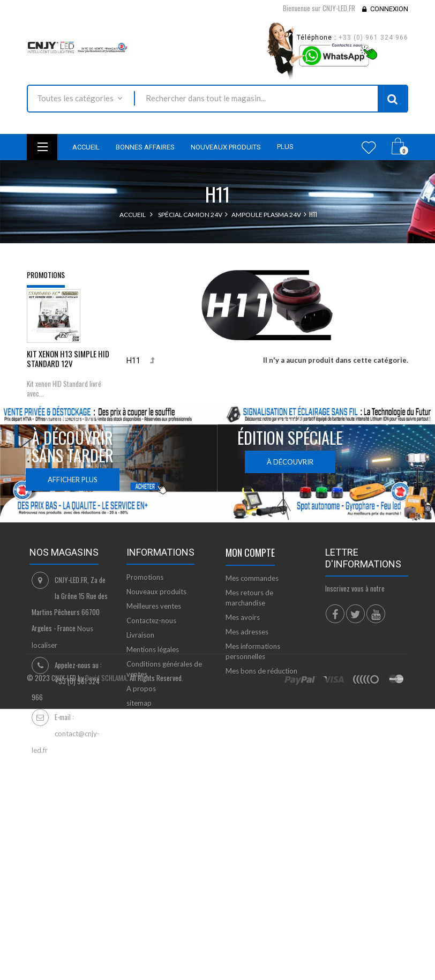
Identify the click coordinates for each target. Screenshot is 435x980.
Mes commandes (252, 695)
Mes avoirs (243, 735)
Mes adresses (247, 749)
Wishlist (369, 147)
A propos (141, 806)
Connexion (389, 9)
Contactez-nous (151, 738)
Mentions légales (153, 767)
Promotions (46, 275)
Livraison (140, 752)
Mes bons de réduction (261, 788)
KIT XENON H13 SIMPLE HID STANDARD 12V (68, 365)
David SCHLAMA (106, 930)
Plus (285, 147)
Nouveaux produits (156, 709)
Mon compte (250, 670)
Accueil (133, 215)
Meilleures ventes (154, 723)
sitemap (139, 820)
